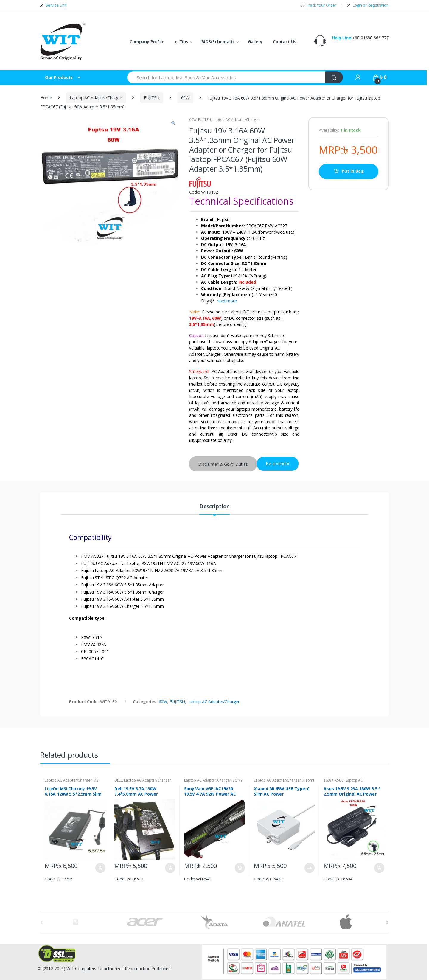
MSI (96, 780)
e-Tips (182, 42)
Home (46, 98)
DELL (118, 780)
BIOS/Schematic (218, 42)
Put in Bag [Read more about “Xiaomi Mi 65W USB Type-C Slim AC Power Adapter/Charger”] (309, 868)
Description (214, 507)
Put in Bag (353, 171)
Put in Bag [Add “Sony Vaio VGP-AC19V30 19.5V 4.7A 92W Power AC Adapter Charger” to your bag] (240, 868)
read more (227, 301)
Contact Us (285, 42)
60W (185, 98)
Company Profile (147, 42)
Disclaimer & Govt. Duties (223, 464)
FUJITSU (152, 98)
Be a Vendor (278, 463)
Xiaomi (308, 780)
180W (328, 780)
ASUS (339, 780)
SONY (237, 780)
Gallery (255, 42)
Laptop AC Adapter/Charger (96, 98)
